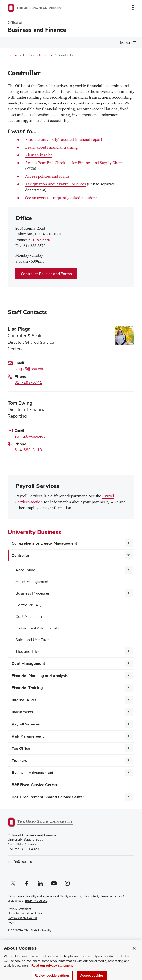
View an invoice (39, 155)
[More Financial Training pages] (129, 688)
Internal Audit (24, 700)
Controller (20, 556)
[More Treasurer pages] (129, 760)
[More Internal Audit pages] (129, 700)
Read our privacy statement (52, 969)
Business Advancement (33, 773)
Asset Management (32, 582)
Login (11, 922)
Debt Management (28, 664)
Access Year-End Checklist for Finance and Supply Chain (74, 163)
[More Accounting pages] (129, 570)
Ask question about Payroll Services (56, 185)
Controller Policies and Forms (46, 274)
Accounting (25, 570)
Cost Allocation (29, 617)
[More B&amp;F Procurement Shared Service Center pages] (129, 797)
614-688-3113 (28, 450)
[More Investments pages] (129, 712)
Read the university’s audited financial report (64, 140)
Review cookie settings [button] (23, 918)
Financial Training (27, 688)
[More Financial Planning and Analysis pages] (129, 676)
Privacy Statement (19, 909)
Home (12, 56)
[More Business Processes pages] (129, 593)
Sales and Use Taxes (33, 640)
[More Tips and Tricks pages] (129, 651)
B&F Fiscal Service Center (34, 785)
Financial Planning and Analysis (40, 676)
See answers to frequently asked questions (61, 198)
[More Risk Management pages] (129, 736)
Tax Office (21, 749)
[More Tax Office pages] (129, 748)
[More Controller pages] (129, 555)
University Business (38, 56)
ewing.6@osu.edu (30, 436)
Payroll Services (26, 724)
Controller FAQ (28, 605)
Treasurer (20, 761)
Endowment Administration (39, 628)
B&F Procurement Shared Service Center (48, 797)
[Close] (134, 952)
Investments (23, 712)
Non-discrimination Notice (25, 914)
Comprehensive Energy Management (44, 543)
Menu (125, 43)
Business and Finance (37, 30)
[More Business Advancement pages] (129, 773)
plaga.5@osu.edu (29, 369)
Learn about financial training (51, 148)
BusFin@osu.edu (36, 901)
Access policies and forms (47, 177)
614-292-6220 (39, 240)
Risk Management (28, 736)
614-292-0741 (28, 382)
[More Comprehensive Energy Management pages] (129, 543)
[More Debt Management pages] (129, 663)
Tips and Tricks (29, 652)
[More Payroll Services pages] (129, 724)
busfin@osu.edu (20, 862)
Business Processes (33, 593)
